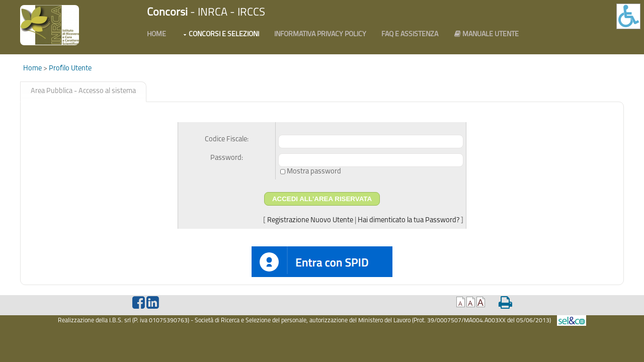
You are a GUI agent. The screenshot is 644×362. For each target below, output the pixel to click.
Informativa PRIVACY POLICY (320, 34)
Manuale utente (486, 34)
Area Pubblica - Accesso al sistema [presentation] (83, 91)
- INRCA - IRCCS (206, 13)
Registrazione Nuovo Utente (310, 220)
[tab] (83, 92)
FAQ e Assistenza (410, 34)
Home (156, 34)
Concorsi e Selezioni (224, 34)
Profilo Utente (70, 69)
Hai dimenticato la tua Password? (409, 220)
